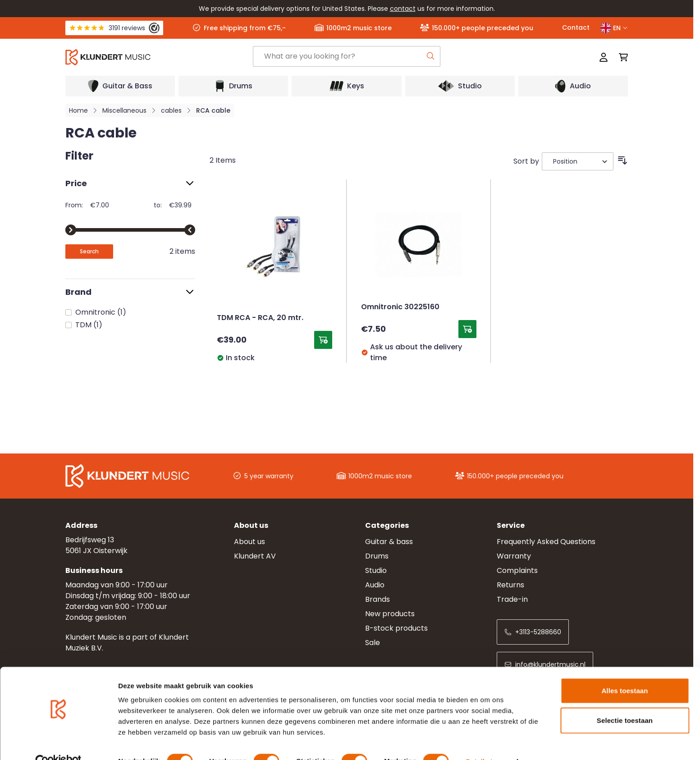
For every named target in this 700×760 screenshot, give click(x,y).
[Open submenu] (120, 86)
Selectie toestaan (625, 701)
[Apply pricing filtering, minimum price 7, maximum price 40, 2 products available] (89, 252)
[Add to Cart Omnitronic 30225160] (467, 329)
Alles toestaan (625, 671)
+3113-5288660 (533, 632)
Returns (510, 585)
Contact (576, 27)
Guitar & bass (389, 542)
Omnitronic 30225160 (400, 307)
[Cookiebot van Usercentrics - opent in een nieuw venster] (58, 742)
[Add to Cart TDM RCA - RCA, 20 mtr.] (323, 340)
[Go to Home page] (159, 57)
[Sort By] (578, 161)
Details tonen (487, 742)
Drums (377, 556)
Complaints (517, 570)
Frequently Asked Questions (546, 542)
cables (171, 110)
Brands (377, 599)
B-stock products (396, 628)
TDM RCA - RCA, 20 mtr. (260, 318)
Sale (373, 643)
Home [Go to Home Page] (78, 110)
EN (614, 28)
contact (403, 9)
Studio (376, 570)
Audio (375, 585)
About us (249, 542)
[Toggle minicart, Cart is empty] (621, 57)
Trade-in (512, 599)
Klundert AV (255, 556)
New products (390, 614)
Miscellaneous (124, 110)
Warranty (514, 556)
